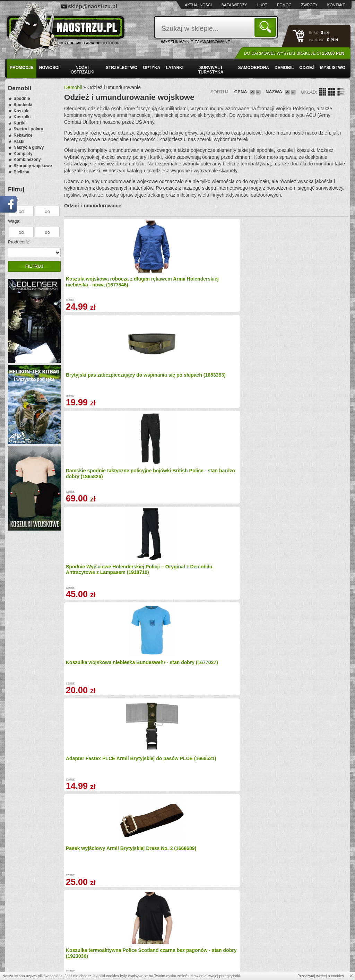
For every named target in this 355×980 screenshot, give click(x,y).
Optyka (151, 68)
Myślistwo (333, 68)
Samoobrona (254, 68)
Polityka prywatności (37, 955)
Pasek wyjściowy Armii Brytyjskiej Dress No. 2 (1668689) (235, 383)
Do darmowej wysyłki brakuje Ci (294, 53)
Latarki (175, 68)
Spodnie (22, 98)
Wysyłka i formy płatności (41, 932)
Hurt (262, 5)
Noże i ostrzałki (83, 70)
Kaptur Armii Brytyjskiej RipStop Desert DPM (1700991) (93, 489)
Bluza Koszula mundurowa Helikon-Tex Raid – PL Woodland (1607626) (311, 588)
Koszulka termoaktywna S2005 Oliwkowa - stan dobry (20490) (94, 787)
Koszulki (22, 117)
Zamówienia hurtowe (37, 940)
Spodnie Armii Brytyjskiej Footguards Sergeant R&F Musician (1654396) (167, 787)
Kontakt (336, 5)
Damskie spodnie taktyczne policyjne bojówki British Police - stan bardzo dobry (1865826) (240, 287)
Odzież (307, 68)
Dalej (283, 849)
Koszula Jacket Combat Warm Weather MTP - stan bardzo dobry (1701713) (239, 693)
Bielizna (21, 172)
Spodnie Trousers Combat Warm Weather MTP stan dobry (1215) (310, 693)
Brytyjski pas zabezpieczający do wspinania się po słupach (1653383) (167, 287)
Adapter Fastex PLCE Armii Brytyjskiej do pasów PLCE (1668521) (169, 389)
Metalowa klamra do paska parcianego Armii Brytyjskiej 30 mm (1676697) (99, 693)
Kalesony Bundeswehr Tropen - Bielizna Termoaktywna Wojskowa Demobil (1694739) (238, 491)
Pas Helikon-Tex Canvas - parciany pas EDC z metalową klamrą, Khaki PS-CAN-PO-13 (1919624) (241, 591)
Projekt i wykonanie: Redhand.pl (318, 969)
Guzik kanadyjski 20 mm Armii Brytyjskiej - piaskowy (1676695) (241, 787)
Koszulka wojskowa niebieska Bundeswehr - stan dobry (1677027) (94, 389)
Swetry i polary (28, 129)
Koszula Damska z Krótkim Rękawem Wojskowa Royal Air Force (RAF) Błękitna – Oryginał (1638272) (311, 790)
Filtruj (34, 266)
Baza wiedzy (234, 5)
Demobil (284, 68)
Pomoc (284, 5)
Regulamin (28, 947)
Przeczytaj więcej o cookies (321, 976)
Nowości (49, 68)
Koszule (21, 111)
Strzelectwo (122, 68)
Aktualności (198, 5)
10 (263, 849)
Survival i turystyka (211, 70)
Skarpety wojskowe (33, 166)
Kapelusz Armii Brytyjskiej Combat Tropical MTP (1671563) (168, 693)
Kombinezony (27, 160)
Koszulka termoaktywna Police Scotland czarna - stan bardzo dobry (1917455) (313, 489)
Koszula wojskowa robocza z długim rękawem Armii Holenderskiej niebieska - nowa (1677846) (97, 287)
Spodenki (23, 105)
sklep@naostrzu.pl (93, 6)
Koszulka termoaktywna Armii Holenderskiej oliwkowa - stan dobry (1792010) (165, 591)
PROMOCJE (22, 68)
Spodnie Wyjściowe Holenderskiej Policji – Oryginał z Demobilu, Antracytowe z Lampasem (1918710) (310, 290)
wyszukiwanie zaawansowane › (197, 42)
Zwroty (309, 5)
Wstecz (132, 849)
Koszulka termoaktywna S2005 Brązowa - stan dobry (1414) (170, 489)
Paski (19, 141)
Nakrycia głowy (29, 147)
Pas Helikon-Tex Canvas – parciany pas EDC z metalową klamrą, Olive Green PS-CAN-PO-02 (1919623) (96, 594)
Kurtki (20, 123)
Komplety (23, 154)
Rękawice (23, 135)
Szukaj (266, 27)
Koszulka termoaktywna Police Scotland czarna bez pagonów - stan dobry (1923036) (311, 392)
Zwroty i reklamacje (116, 940)
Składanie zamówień (117, 947)
